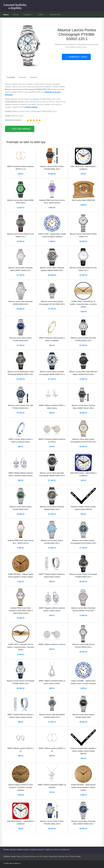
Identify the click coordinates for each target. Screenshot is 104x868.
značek (56, 850)
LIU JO (39, 856)
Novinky (16, 15)
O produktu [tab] (11, 77)
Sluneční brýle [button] (55, 15)
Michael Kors (64, 856)
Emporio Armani (29, 856)
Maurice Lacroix (88, 44)
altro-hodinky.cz (15, 863)
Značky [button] (41, 15)
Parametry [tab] (22, 77)
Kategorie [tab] (33, 77)
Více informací (21, 129)
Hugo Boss (53, 856)
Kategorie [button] (28, 15)
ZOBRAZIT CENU (78, 57)
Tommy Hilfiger (75, 856)
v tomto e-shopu (31, 107)
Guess (45, 856)
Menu (6, 15)
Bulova (19, 856)
